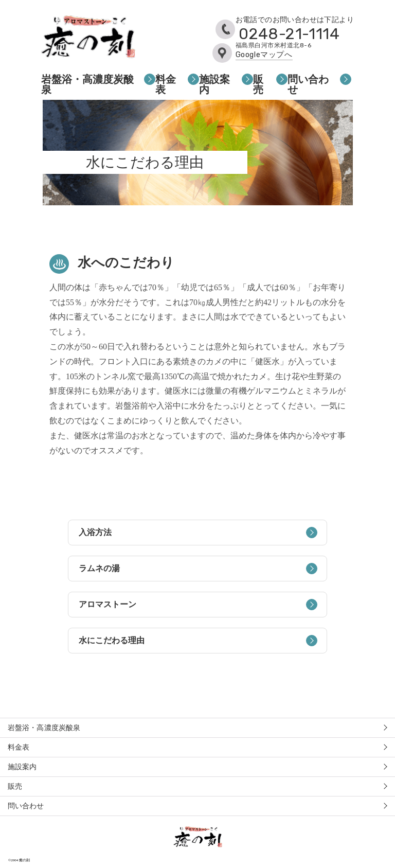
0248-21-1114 (289, 34)
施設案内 (214, 84)
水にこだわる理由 (198, 641)
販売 (258, 84)
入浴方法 (198, 533)
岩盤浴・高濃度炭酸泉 (87, 84)
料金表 (166, 84)
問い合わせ (308, 84)
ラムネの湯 (198, 569)
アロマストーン (198, 605)
